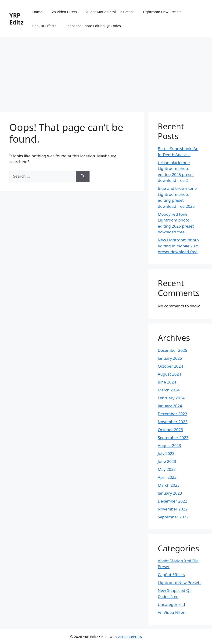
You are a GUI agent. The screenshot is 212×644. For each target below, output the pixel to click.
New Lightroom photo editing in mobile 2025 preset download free (179, 246)
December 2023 (172, 414)
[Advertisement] (106, 72)
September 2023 (173, 438)
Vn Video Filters (64, 12)
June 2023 (167, 461)
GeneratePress (130, 637)
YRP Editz (16, 19)
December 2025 (172, 350)
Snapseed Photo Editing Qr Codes (93, 26)
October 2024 (170, 366)
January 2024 (170, 406)
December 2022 (172, 501)
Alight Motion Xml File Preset (110, 12)
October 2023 (170, 430)
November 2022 (173, 509)
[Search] (83, 176)
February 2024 (171, 398)
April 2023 (167, 477)
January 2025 (170, 358)
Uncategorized (171, 604)
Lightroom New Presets (162, 12)
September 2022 (173, 517)
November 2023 (173, 422)
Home (37, 12)
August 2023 (169, 445)
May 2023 (167, 469)
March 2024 (169, 390)
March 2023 (169, 485)
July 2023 (166, 453)
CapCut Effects (44, 26)
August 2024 (169, 374)
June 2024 (167, 382)
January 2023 (170, 493)
